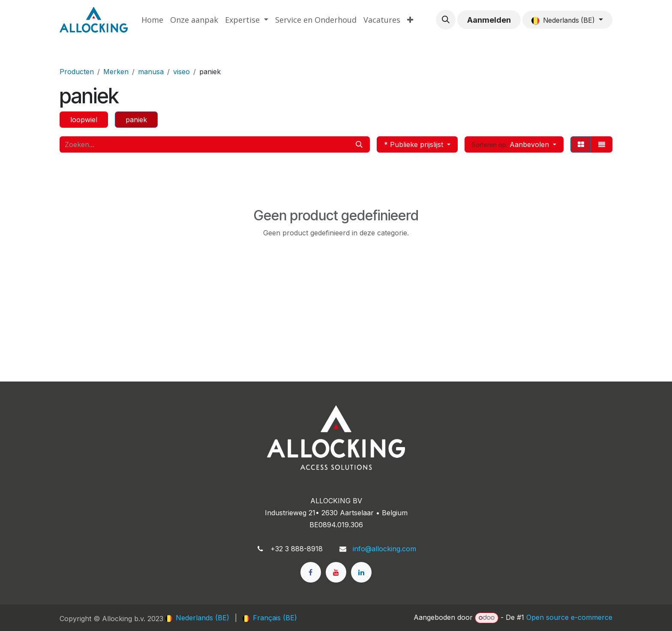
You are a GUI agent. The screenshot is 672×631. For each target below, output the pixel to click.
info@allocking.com (384, 549)
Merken (116, 72)
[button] (446, 20)
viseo (181, 72)
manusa (151, 72)
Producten (77, 72)
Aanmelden (489, 20)
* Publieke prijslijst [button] (415, 144)
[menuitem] (152, 20)
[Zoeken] (359, 144)
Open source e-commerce (569, 617)
